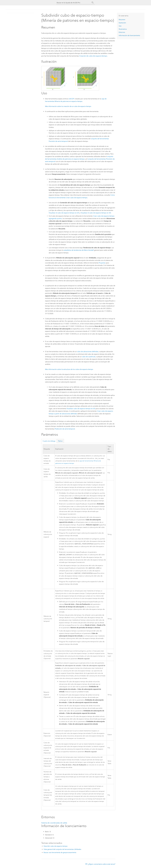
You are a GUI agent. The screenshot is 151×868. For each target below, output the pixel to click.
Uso (120, 26)
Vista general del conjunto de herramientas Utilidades (62, 849)
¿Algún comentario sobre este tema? (102, 864)
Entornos (122, 32)
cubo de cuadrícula (89, 357)
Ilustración (122, 23)
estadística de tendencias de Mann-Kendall (79, 250)
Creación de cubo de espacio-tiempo (93, 56)
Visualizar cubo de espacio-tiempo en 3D (81, 409)
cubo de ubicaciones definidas (88, 352)
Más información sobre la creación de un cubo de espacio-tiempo (68, 106)
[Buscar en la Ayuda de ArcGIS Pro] (74, 3)
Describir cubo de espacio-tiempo (56, 846)
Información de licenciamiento (129, 35)
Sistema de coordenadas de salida (54, 823)
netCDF (71, 99)
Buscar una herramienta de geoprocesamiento (60, 853)
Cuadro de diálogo (49, 441)
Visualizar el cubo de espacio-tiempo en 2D (64, 213)
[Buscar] (93, 3)
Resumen (122, 20)
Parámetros (123, 29)
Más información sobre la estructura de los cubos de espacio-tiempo (69, 369)
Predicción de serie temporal (65, 429)
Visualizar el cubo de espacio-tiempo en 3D (96, 213)
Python (60, 441)
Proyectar (102, 263)
